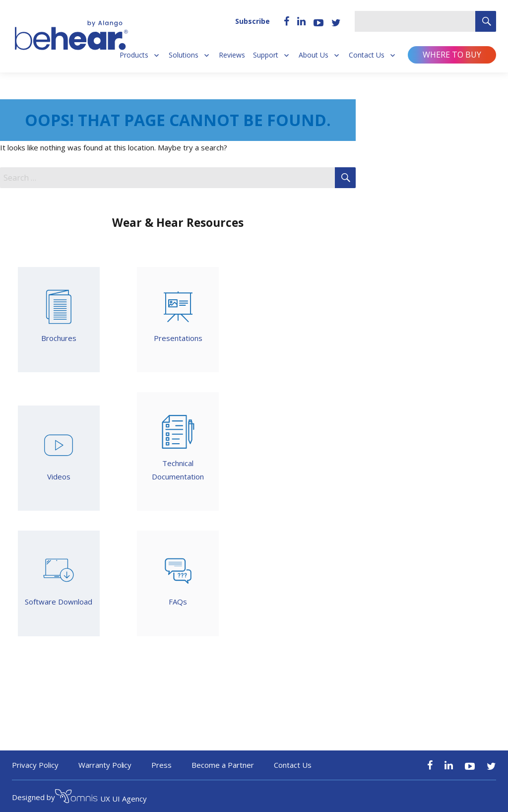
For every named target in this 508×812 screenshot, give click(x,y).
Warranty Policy (105, 765)
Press (161, 765)
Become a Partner (223, 765)
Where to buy (452, 55)
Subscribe (253, 21)
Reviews (232, 55)
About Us (314, 55)
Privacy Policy (35, 765)
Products (134, 55)
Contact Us (367, 55)
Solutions (184, 55)
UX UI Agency (101, 798)
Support (266, 55)
